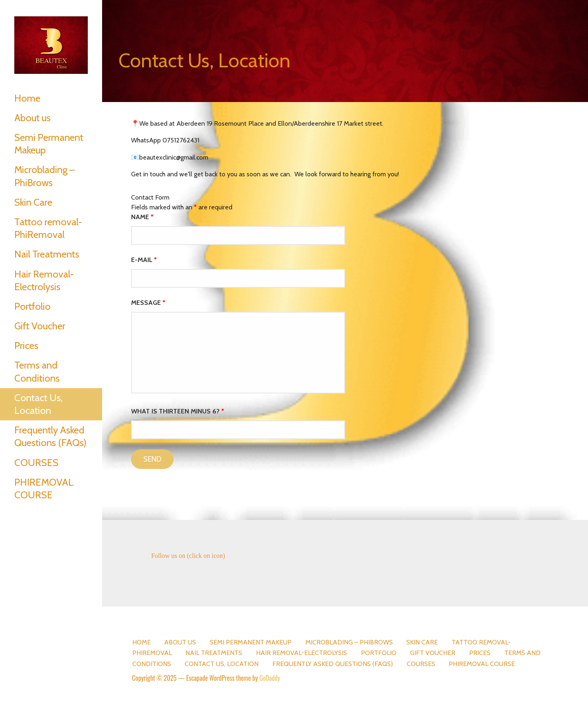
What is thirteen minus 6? (178, 411)
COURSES (36, 463)
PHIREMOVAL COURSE (44, 489)
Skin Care (33, 202)
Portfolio (32, 306)
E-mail (144, 260)
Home (27, 98)
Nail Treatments (47, 254)
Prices (26, 345)
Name (142, 217)
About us (32, 118)
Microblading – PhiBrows (45, 176)
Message (148, 303)
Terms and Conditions (37, 371)
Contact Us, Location (38, 404)
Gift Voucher (40, 326)
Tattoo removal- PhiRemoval (48, 228)
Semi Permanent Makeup (49, 144)
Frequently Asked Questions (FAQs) (50, 436)
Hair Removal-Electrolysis (44, 280)
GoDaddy (270, 678)
